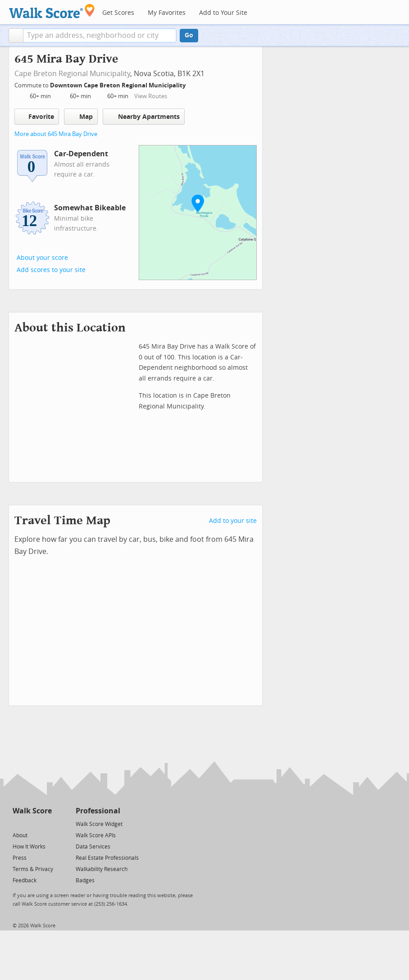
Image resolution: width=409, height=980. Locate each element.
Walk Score (32, 811)
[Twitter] (18, 823)
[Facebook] (32, 823)
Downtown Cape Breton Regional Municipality (118, 85)
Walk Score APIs (96, 835)
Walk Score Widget (99, 824)
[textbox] (100, 36)
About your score (42, 258)
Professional (98, 811)
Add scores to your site (51, 270)
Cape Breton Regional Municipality (72, 74)
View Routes (151, 96)
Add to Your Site (223, 13)
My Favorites (167, 13)
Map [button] (81, 117)
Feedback (25, 880)
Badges (85, 880)
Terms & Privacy (33, 869)
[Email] (46, 823)
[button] (16, 36)
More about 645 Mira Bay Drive (56, 134)
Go (189, 35)
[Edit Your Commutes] (191, 84)
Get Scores (118, 13)
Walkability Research (102, 869)
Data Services (93, 847)
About (20, 835)
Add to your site (233, 521)
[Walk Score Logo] (52, 11)
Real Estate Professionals (107, 858)
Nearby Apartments (144, 116)
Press (20, 858)
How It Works (29, 847)
